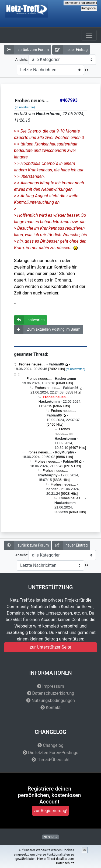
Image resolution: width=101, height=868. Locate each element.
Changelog (50, 745)
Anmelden (72, 3)
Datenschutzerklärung (51, 693)
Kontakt (50, 708)
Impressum (50, 686)
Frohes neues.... (32, 364)
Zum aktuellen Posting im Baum (47, 329)
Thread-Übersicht (51, 760)
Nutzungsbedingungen (50, 701)
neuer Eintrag (70, 50)
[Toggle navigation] (89, 35)
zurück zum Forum (26, 50)
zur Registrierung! (50, 811)
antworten (29, 320)
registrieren (88, 3)
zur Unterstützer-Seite (51, 647)
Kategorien (88, 8)
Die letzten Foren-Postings (50, 753)
